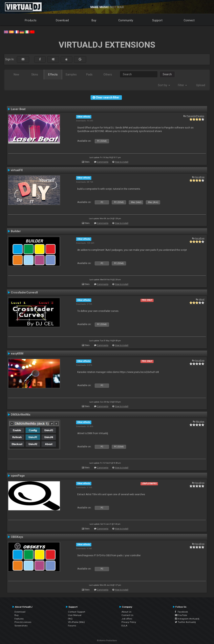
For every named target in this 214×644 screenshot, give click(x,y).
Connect (189, 20)
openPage (18, 476)
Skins (35, 74)
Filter (182, 85)
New (16, 74)
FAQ (70, 619)
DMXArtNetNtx (21, 415)
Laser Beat (18, 109)
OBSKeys (17, 537)
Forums (72, 626)
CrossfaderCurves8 (24, 292)
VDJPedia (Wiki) (76, 622)
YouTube (181, 615)
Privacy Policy (129, 622)
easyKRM (17, 354)
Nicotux (200, 421)
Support (157, 20)
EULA (124, 626)
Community (126, 20)
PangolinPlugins (195, 116)
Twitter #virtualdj (185, 622)
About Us (126, 612)
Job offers (127, 619)
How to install (122, 162)
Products (31, 20)
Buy (94, 20)
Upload (201, 85)
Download (62, 20)
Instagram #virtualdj (187, 619)
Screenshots (21, 626)
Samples (71, 74)
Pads (89, 74)
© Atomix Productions (107, 641)
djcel (202, 299)
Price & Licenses (23, 622)
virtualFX (17, 170)
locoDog (200, 177)
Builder (16, 231)
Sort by (164, 85)
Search (167, 74)
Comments (103, 162)
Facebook (181, 612)
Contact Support (77, 612)
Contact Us (127, 615)
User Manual (75, 615)
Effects (53, 74)
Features (19, 619)
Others (108, 74)
